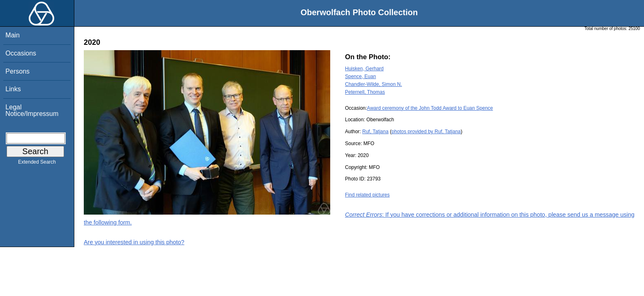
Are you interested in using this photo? (134, 242)
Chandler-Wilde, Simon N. (374, 84)
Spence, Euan (360, 76)
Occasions (21, 53)
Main (13, 35)
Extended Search (37, 164)
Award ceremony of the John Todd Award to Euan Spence (430, 108)
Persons (17, 71)
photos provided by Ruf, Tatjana (426, 132)
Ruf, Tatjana (375, 132)
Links (13, 89)
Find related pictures (367, 195)
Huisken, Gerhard (364, 69)
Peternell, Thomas (365, 92)
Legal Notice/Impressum (32, 110)
